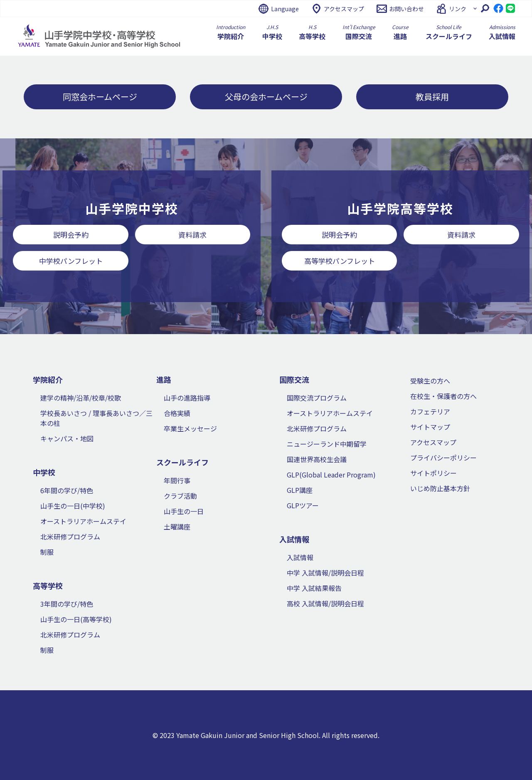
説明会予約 (71, 235)
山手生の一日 (184, 511)
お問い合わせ (406, 9)
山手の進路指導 (187, 398)
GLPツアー (303, 505)
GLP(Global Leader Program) (331, 475)
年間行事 (177, 480)
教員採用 (432, 97)
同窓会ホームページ (100, 97)
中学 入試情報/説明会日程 (325, 573)
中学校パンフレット (71, 261)
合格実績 (177, 413)
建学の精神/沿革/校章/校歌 (81, 398)
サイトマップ (430, 427)
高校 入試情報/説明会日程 (325, 603)
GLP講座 (300, 490)
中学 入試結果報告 (314, 588)
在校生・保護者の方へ (443, 396)
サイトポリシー (433, 473)
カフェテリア (430, 411)
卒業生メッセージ (190, 428)
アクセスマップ (344, 9)
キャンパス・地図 (67, 438)
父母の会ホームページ (266, 97)
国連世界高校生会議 (317, 459)
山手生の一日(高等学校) (76, 619)
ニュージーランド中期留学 (327, 444)
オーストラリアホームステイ (83, 521)
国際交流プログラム (317, 398)
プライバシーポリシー (443, 458)
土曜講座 (177, 527)
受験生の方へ (430, 381)
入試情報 (300, 557)
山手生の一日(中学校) (73, 506)
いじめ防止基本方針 (440, 488)
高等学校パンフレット (340, 261)
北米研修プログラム (70, 536)
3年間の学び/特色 (67, 604)
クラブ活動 (180, 496)
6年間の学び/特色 (67, 490)
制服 (47, 552)
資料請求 (192, 235)
